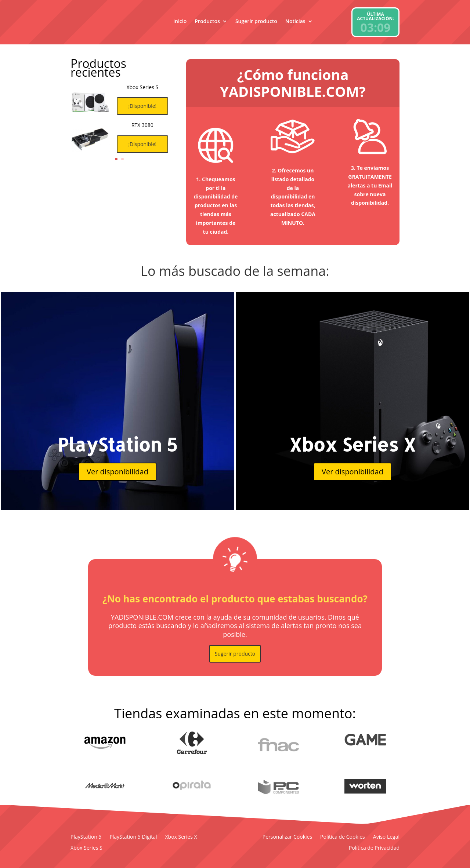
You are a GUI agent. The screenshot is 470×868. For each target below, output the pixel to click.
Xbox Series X (181, 837)
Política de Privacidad (374, 848)
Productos (207, 21)
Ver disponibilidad (117, 472)
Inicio (180, 21)
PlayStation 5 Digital (133, 837)
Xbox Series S (86, 848)
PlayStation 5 (86, 837)
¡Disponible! (142, 110)
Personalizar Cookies (287, 837)
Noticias (295, 21)
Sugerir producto (256, 21)
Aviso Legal (386, 837)
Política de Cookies (343, 837)
